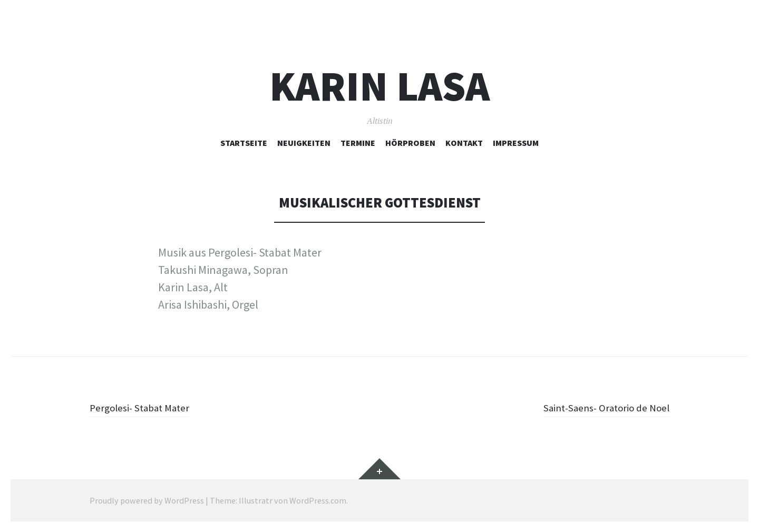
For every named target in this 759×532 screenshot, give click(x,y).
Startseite (244, 143)
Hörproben (410, 143)
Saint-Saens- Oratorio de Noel (597, 407)
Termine (358, 143)
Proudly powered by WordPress (147, 500)
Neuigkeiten (304, 143)
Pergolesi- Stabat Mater (146, 407)
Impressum (516, 143)
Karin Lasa (379, 86)
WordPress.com (318, 500)
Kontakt (464, 143)
